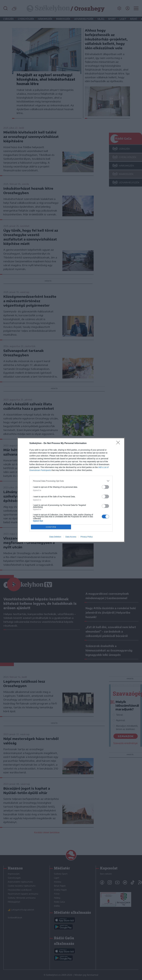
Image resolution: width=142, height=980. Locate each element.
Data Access (71, 537)
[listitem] (71, 481)
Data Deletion (55, 537)
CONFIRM (51, 527)
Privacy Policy (87, 537)
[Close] (119, 443)
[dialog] (71, 490)
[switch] (105, 487)
